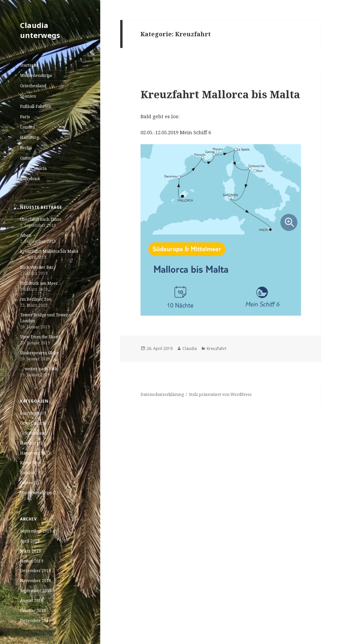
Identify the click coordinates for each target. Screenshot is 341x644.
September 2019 (36, 531)
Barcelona (30, 179)
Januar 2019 (32, 561)
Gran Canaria (33, 168)
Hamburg (29, 137)
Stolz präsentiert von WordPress (220, 394)
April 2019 (30, 541)
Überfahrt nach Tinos (41, 219)
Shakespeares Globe (39, 353)
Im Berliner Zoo (36, 299)
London (27, 127)
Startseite (29, 65)
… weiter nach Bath (39, 369)
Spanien (28, 96)
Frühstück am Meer (39, 283)
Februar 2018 (33, 611)
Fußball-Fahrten (35, 106)
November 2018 (35, 581)
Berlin (26, 148)
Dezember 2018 (35, 571)
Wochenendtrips (36, 75)
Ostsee (26, 483)
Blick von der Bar (37, 267)
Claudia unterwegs (40, 30)
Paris (25, 117)
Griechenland (33, 86)
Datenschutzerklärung (162, 394)
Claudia (190, 348)
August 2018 (32, 601)
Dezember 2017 (35, 621)
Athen (26, 235)
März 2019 (30, 551)
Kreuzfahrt (31, 463)
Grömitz (28, 158)
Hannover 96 (33, 453)
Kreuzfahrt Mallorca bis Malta (49, 251)
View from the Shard (40, 337)
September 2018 (36, 591)
